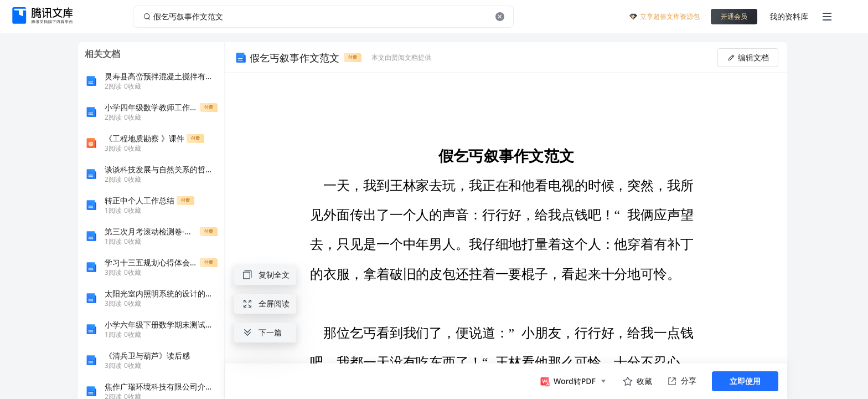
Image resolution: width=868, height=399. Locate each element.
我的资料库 (789, 16)
